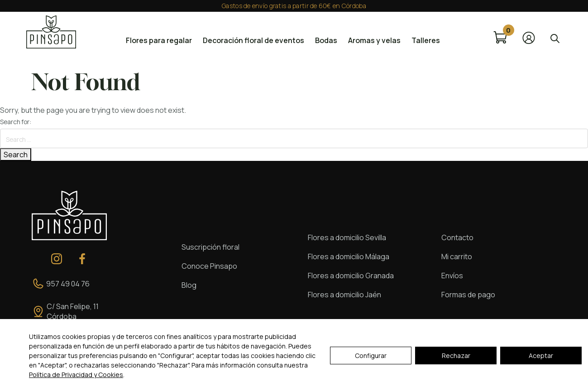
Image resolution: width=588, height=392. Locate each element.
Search (16, 155)
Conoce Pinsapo (209, 266)
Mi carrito (457, 256)
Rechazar (456, 356)
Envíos (452, 276)
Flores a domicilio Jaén (344, 295)
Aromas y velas (374, 40)
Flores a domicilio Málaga (349, 256)
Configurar (371, 356)
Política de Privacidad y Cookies (76, 375)
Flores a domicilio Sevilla (347, 237)
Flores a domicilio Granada (351, 276)
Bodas (326, 40)
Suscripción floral (210, 247)
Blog (189, 285)
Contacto (457, 237)
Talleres (426, 40)
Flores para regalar (159, 40)
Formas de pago (468, 295)
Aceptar (541, 356)
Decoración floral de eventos (253, 40)
